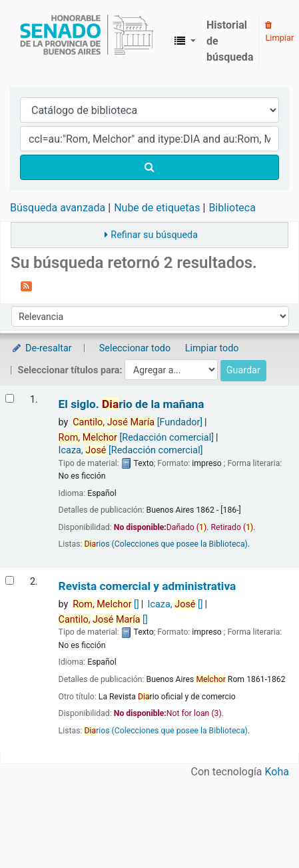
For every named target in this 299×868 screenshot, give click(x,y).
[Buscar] (149, 167)
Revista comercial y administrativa (148, 586)
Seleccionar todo (135, 348)
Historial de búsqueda (230, 41)
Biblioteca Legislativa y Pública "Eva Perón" (87, 41)
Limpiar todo (212, 348)
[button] (185, 41)
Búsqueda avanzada (58, 208)
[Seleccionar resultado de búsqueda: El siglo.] (10, 398)
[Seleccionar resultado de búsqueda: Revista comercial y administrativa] (10, 580)
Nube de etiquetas (157, 208)
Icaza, (131, 450)
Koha (277, 772)
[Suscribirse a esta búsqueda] (26, 285)
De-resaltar (41, 348)
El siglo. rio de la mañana (132, 404)
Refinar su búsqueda (154, 235)
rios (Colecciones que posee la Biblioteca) (165, 544)
